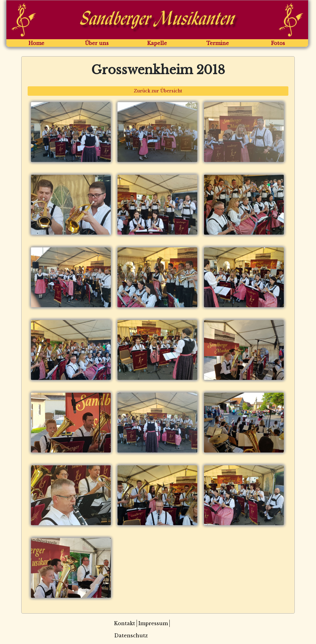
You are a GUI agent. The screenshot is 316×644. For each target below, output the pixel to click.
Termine (218, 43)
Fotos (278, 43)
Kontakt (125, 623)
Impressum (153, 623)
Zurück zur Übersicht (158, 91)
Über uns (97, 43)
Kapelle (157, 43)
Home (36, 43)
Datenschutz (131, 635)
